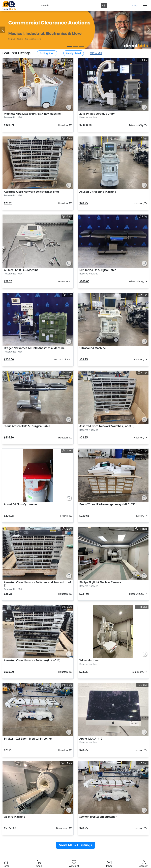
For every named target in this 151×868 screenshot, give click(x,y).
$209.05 (9, 516)
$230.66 (84, 516)
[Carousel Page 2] (76, 47)
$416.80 (9, 437)
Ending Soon (47, 53)
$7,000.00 (86, 125)
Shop (134, 5)
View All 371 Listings (75, 845)
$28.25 (8, 203)
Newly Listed (74, 53)
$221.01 (84, 594)
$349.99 (9, 125)
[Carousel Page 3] (82, 47)
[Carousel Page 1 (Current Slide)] (70, 47)
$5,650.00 (10, 828)
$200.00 (84, 281)
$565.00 (9, 672)
